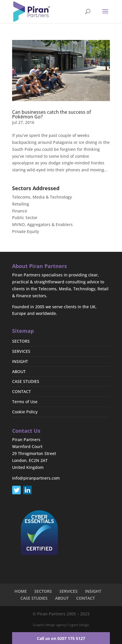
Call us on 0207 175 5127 (61, 638)
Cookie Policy (25, 412)
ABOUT (19, 371)
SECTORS (21, 341)
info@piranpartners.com (36, 478)
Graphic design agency (50, 625)
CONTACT (21, 391)
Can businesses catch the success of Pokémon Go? (52, 114)
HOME (21, 591)
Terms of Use (25, 402)
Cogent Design (78, 625)
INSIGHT (20, 361)
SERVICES (21, 351)
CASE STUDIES (26, 381)
